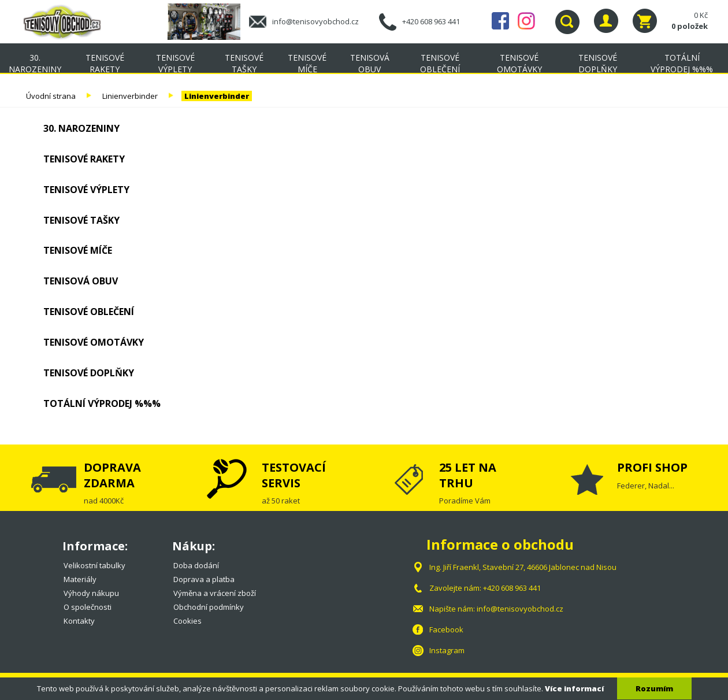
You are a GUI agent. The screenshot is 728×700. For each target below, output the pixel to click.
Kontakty (79, 621)
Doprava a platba (204, 579)
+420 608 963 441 (431, 21)
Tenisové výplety (175, 63)
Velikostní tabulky (94, 565)
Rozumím (654, 688)
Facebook (500, 21)
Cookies (187, 621)
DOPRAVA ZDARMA (112, 475)
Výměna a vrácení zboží (215, 593)
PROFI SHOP (652, 467)
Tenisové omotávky (519, 63)
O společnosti (88, 607)
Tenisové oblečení (440, 63)
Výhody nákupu (91, 593)
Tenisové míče (307, 63)
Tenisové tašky (244, 63)
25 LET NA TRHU (468, 475)
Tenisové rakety (105, 63)
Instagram (526, 21)
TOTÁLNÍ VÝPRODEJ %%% (682, 63)
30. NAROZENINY (35, 63)
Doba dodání (196, 565)
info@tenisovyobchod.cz (315, 21)
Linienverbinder (130, 96)
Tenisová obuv (370, 63)
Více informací (574, 688)
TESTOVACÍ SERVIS (294, 475)
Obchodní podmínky (209, 607)
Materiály (80, 579)
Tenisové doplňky (598, 63)
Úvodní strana (51, 96)
